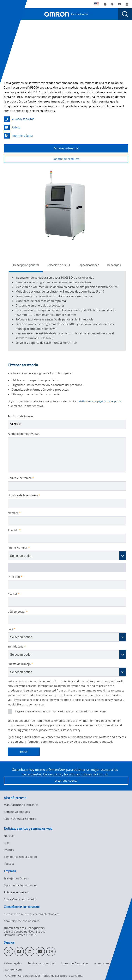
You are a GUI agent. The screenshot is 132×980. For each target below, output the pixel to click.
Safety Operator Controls (20, 819)
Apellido (14, 530)
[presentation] (7, 14)
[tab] (26, 266)
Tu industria (17, 647)
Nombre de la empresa (24, 495)
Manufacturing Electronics (21, 805)
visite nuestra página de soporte (100, 401)
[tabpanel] (67, 311)
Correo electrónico (21, 478)
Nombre (14, 513)
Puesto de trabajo (20, 664)
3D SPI (68, 32)
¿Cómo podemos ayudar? (24, 434)
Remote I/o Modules (17, 812)
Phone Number (19, 548)
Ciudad (14, 594)
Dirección (15, 577)
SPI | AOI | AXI (47, 32)
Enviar (18, 752)
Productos (24, 32)
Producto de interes (21, 416)
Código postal (18, 612)
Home (8, 32)
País (12, 629)
